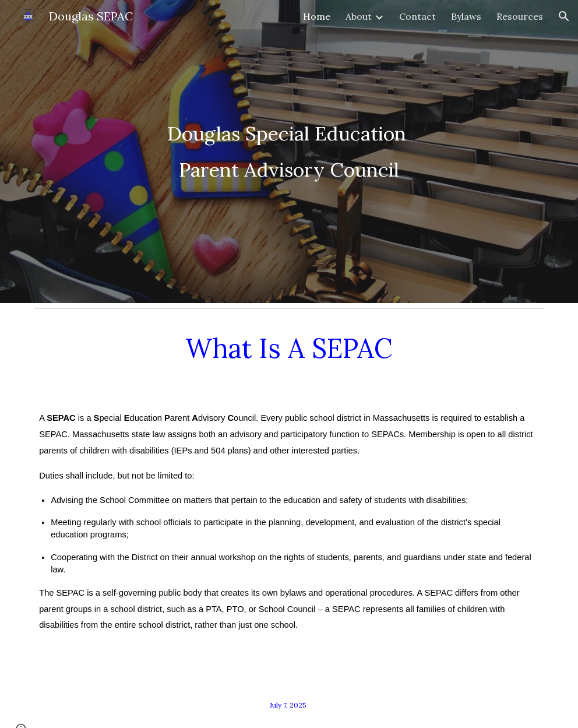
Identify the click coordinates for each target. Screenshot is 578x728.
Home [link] (317, 16)
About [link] (359, 16)
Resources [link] (520, 16)
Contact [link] (417, 16)
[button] (564, 16)
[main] (289, 152)
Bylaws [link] (466, 16)
